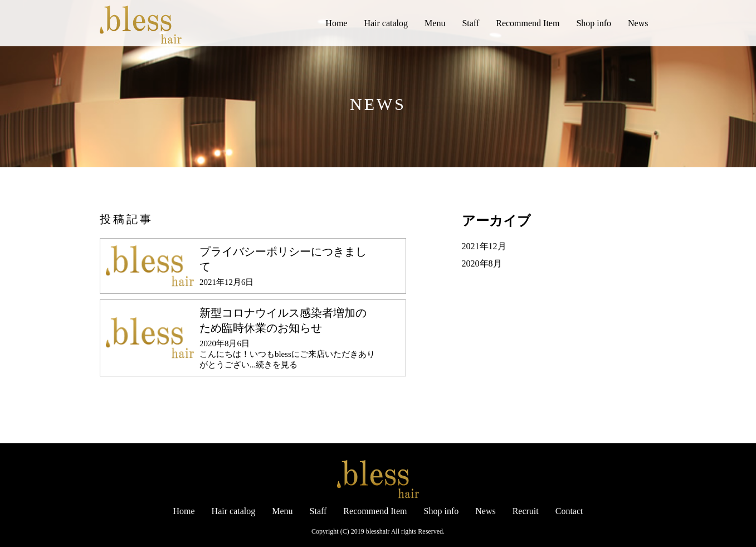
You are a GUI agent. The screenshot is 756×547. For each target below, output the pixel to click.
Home (336, 23)
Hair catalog (386, 23)
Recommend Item (528, 23)
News (638, 23)
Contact (569, 511)
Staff (470, 23)
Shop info (594, 23)
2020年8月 (482, 263)
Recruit (526, 511)
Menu (435, 23)
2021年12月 (484, 246)
